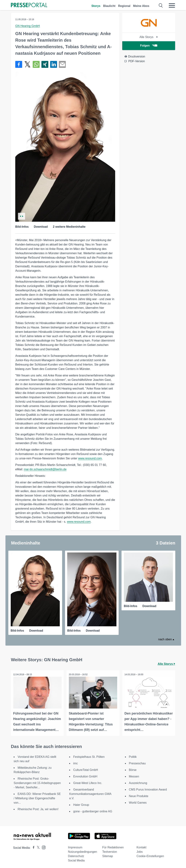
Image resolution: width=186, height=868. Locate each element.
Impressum (75, 846)
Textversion (110, 850)
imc (75, 762)
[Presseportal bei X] (37, 846)
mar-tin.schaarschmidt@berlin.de (45, 469)
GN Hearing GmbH (28, 26)
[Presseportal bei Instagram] (43, 846)
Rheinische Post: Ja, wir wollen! (38, 808)
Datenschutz (76, 855)
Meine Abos (141, 6)
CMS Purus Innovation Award (148, 788)
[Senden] (62, 64)
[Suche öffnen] (161, 5)
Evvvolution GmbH (85, 775)
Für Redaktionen (113, 846)
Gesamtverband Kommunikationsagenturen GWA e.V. (90, 793)
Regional (124, 6)
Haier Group (81, 804)
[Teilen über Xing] (45, 64)
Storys (96, 6)
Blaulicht (109, 6)
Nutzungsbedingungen (82, 850)
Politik (133, 756)
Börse (133, 769)
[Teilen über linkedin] (54, 64)
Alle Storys (149, 37)
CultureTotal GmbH (86, 769)
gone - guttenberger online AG (93, 810)
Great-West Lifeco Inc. (88, 782)
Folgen (149, 46)
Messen (134, 775)
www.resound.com (90, 458)
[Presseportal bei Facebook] (33, 846)
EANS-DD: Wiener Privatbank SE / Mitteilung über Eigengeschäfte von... (37, 797)
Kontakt (141, 846)
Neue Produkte (139, 795)
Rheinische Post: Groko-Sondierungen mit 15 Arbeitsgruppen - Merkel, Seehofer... (37, 782)
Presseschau (137, 762)
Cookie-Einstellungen (150, 855)
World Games (138, 801)
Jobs (140, 850)
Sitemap (108, 855)
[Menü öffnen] (172, 5)
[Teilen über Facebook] (19, 64)
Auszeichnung (138, 782)
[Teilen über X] (27, 64)
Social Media (76, 859)
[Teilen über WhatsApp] (36, 64)
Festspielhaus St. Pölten (89, 756)
